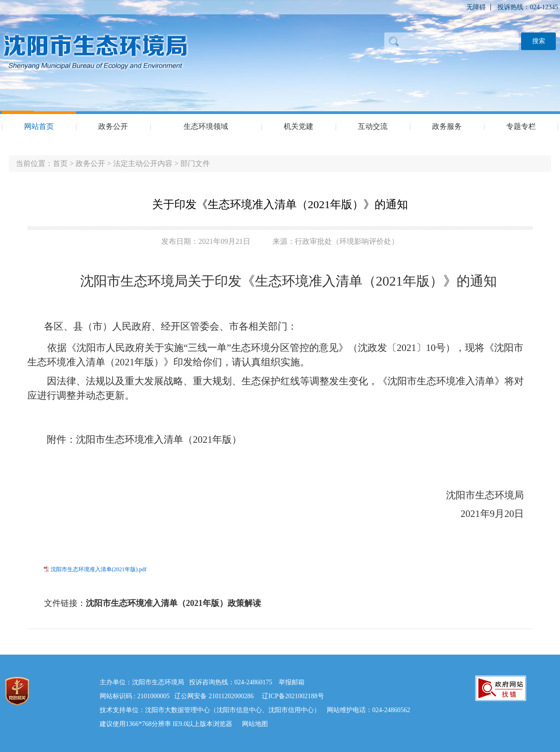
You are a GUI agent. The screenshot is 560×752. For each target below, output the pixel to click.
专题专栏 (521, 126)
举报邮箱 (292, 682)
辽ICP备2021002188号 (293, 696)
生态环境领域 (206, 126)
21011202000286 (231, 696)
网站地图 (255, 724)
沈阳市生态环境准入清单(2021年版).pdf (99, 569)
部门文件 (195, 163)
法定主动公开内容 (143, 163)
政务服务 (447, 126)
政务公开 (113, 126)
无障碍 (476, 7)
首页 (60, 163)
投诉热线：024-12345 (528, 7)
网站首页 (39, 126)
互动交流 (373, 126)
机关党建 (299, 126)
